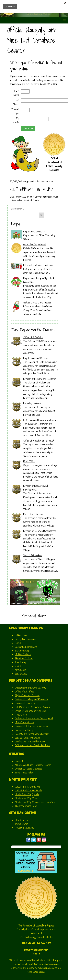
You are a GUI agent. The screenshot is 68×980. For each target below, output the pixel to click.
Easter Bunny (22, 651)
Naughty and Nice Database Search (33, 765)
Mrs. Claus (20, 670)
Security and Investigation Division (32, 734)
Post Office (29, 461)
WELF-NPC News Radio (28, 791)
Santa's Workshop (33, 556)
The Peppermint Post (26, 806)
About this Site (22, 820)
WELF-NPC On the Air (27, 787)
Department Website (34, 232)
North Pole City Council (27, 798)
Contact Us (21, 761)
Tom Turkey (21, 662)
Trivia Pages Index (24, 773)
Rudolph (19, 666)
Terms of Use (21, 824)
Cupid (18, 643)
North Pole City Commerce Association (35, 802)
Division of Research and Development (34, 719)
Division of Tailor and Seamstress (40, 531)
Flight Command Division (36, 358)
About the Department (35, 245)
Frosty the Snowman (25, 639)
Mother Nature (23, 655)
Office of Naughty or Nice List (39, 441)
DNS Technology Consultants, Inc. (36, 937)
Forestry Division (32, 403)
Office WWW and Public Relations (32, 746)
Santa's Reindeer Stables (27, 738)
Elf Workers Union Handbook (38, 265)
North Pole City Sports (27, 795)
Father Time (21, 635)
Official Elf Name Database (28, 769)
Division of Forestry (25, 703)
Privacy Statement (24, 828)
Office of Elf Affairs (33, 338)
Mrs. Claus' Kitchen (33, 514)
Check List (28, 128)
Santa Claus (21, 674)
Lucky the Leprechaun (26, 647)
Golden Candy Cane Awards (37, 303)
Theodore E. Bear (24, 658)
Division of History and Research (40, 379)
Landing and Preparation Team (30, 742)
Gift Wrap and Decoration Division (41, 420)
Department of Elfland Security (30, 688)
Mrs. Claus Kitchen (24, 723)
